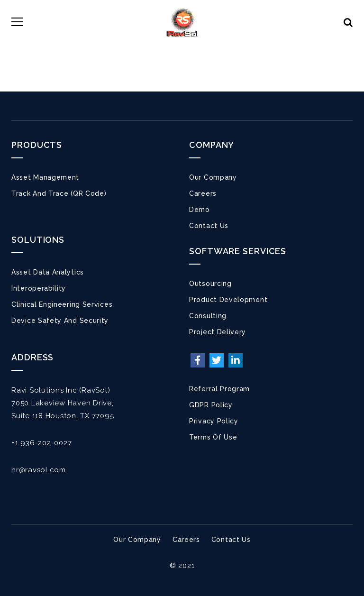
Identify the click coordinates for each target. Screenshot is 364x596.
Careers (203, 193)
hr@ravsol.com (39, 470)
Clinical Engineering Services (62, 304)
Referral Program (219, 389)
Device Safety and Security (60, 321)
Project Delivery (218, 332)
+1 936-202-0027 (41, 443)
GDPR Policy (211, 405)
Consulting (208, 316)
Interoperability (39, 288)
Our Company (213, 177)
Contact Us (209, 226)
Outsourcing (210, 284)
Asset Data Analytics (48, 272)
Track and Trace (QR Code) (59, 193)
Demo (200, 210)
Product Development (228, 300)
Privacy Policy (214, 421)
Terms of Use (213, 437)
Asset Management (45, 177)
